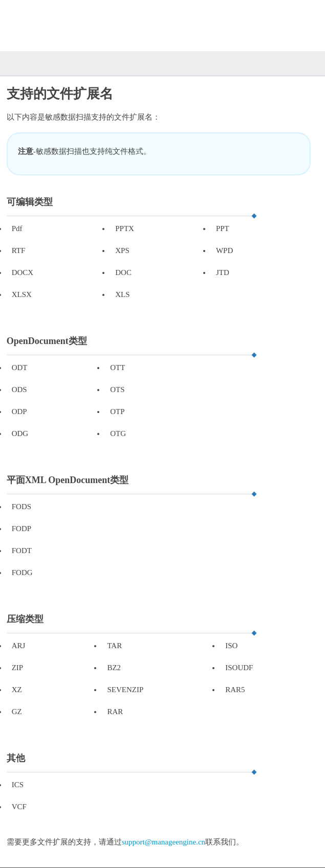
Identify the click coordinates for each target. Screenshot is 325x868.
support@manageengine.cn (164, 842)
